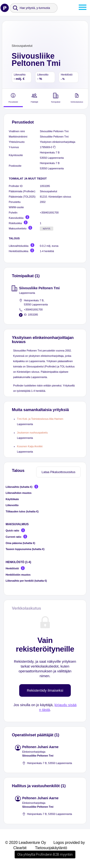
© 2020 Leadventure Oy (25, 843)
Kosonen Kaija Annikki (30, 446)
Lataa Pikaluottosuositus (58, 472)
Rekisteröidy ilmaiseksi (45, 690)
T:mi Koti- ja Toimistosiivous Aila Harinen (40, 419)
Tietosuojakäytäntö (51, 848)
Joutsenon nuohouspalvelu (32, 433)
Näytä (47, 229)
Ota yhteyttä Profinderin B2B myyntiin (45, 854)
